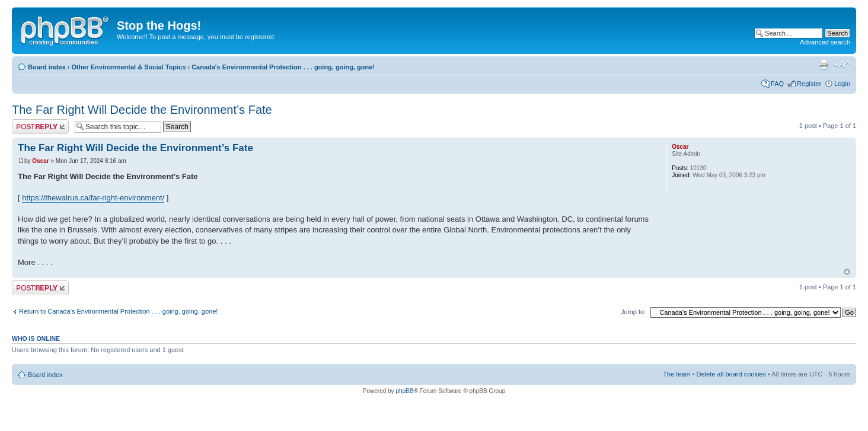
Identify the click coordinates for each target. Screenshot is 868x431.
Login (842, 84)
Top (847, 272)
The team (676, 374)
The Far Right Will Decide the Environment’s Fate (142, 110)
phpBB (404, 391)
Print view (824, 65)
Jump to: (633, 312)
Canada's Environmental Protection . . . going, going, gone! (283, 67)
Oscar (40, 161)
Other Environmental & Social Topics (128, 67)
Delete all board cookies (731, 374)
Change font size (842, 65)
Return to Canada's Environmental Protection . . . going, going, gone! (118, 311)
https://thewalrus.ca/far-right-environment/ (93, 198)
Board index (47, 67)
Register (809, 84)
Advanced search (825, 42)
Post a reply (40, 127)
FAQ (777, 84)
